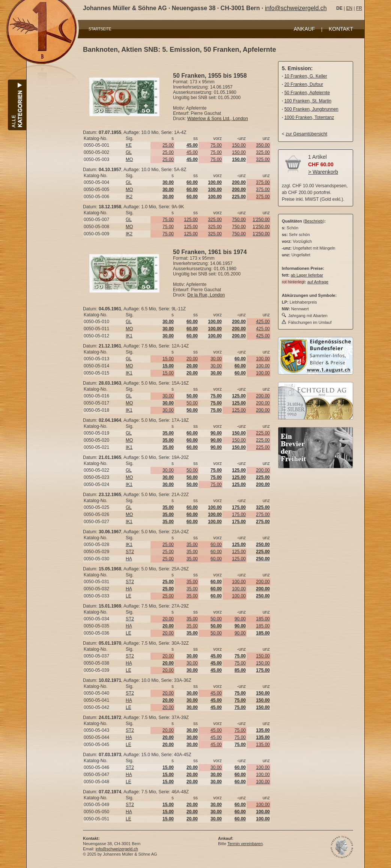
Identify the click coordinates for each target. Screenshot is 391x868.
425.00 (263, 322)
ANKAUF (305, 29)
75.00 (216, 145)
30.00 (216, 359)
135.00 (263, 745)
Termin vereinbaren (245, 844)
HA (129, 559)
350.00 (263, 145)
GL (129, 152)
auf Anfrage (318, 282)
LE (129, 596)
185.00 (263, 619)
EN (349, 8)
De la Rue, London (206, 295)
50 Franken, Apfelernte (307, 93)
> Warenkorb (323, 172)
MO (129, 159)
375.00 (263, 182)
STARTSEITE (100, 29)
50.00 (192, 403)
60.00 (216, 545)
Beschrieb (314, 221)
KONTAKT (341, 29)
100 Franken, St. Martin (308, 101)
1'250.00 (261, 220)
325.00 (263, 152)
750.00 (239, 220)
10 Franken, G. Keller (306, 76)
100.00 (263, 359)
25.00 (168, 145)
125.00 (191, 220)
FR (359, 8)
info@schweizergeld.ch (296, 8)
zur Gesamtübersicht (306, 134)
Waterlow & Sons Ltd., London (218, 119)
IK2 (129, 197)
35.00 (192, 545)
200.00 (263, 396)
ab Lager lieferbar (307, 275)
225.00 (263, 433)
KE (129, 145)
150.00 (239, 145)
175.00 (239, 514)
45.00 (192, 152)
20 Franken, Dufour (304, 84)
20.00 (192, 359)
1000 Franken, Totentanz (309, 117)
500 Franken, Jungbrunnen (311, 109)
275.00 (263, 514)
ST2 (130, 552)
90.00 (240, 619)
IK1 (129, 336)
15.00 (168, 359)
